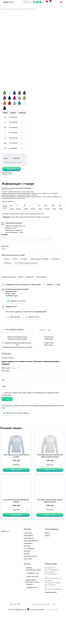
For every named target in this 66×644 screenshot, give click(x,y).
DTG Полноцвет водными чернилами (26, 263)
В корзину (12, 169)
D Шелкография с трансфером (39, 259)
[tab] (10, 277)
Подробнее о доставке (16, 301)
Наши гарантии (29, 572)
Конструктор (41, 277)
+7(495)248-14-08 (32, 607)
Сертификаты (28, 577)
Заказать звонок (40, 2)
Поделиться (45, 330)
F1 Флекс (7, 259)
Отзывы (27, 588)
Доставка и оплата (30, 590)
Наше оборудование (31, 575)
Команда (27, 580)
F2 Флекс (15, 259)
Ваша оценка (6, 402)
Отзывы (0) (30, 277)
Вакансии (27, 585)
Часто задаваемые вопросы (13, 330)
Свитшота (57, 440)
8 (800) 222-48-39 (27, 1)
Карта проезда (14, 317)
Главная (3, 9)
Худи (3, 442)
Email (4, 420)
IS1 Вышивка (55, 259)
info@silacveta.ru (32, 622)
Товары (9, 9)
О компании (28, 567)
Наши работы (28, 570)
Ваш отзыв (6, 405)
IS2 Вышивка (8, 263)
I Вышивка (24, 259)
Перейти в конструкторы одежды (16, 447)
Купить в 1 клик (16, 504)
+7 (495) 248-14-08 (27, 3)
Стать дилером (29, 582)
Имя (4, 414)
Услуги (47, 567)
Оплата (20, 277)
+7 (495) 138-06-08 (29, 312)
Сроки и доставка (9, 277)
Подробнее (16, 499)
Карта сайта (28, 593)
